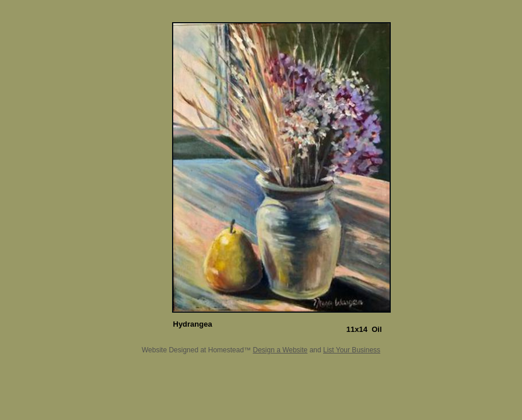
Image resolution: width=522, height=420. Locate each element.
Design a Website (280, 350)
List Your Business (352, 350)
